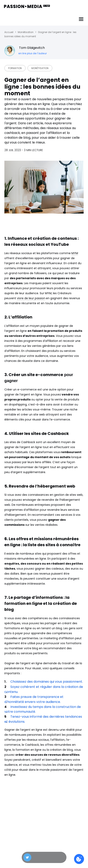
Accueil (9, 32)
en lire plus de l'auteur (33, 53)
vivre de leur (26, 298)
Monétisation (26, 32)
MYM (75, 253)
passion (40, 298)
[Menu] (81, 19)
